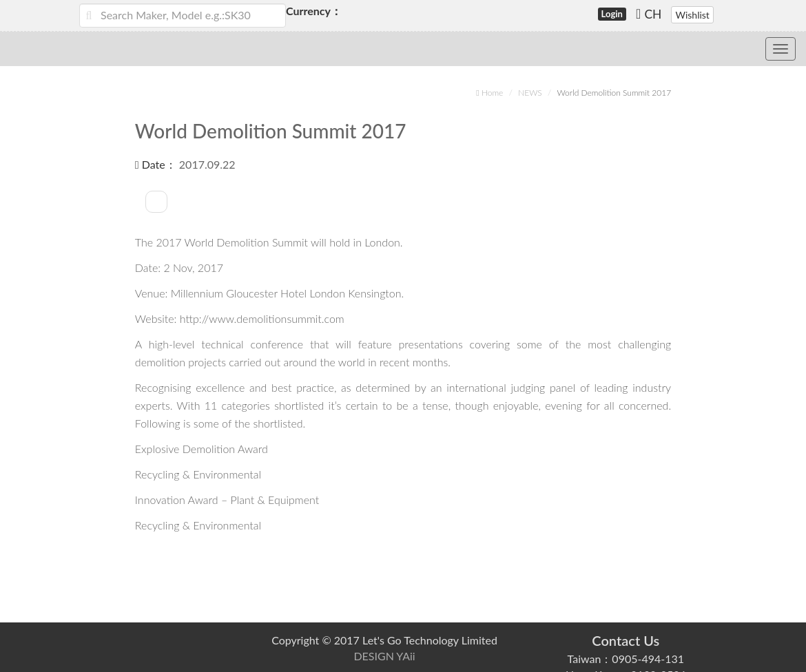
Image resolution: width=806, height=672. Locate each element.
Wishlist (692, 15)
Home (489, 93)
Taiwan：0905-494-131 (626, 659)
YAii (405, 656)
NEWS (530, 93)
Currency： (301, 11)
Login (612, 14)
